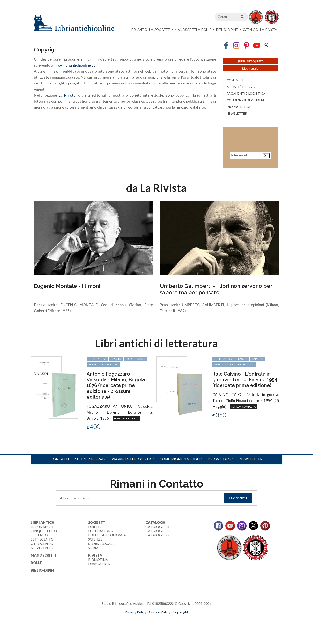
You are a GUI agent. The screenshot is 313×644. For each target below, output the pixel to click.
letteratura (97, 368)
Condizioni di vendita (181, 468)
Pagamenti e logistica (133, 468)
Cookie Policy (160, 621)
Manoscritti (186, 30)
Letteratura (100, 540)
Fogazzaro (110, 374)
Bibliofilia (98, 569)
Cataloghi (252, 30)
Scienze (95, 548)
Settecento (42, 548)
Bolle (206, 30)
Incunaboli (42, 536)
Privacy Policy (136, 621)
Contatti (60, 468)
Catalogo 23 (157, 540)
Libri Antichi (139, 30)
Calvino (257, 368)
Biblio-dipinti (227, 30)
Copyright (181, 621)
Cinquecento (44, 540)
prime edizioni (135, 368)
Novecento (246, 374)
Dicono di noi (221, 468)
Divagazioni (100, 573)
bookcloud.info (165, 628)
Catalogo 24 (157, 536)
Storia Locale (101, 553)
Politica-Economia (107, 544)
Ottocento (42, 553)
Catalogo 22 (157, 544)
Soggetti (162, 30)
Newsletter (251, 468)
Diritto (95, 536)
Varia (93, 557)
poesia (93, 374)
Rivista (271, 30)
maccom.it (143, 628)
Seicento (39, 544)
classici (116, 368)
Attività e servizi (90, 468)
